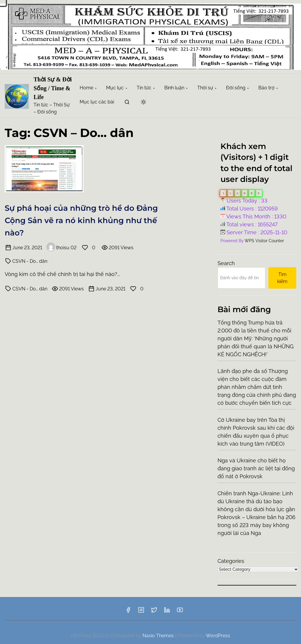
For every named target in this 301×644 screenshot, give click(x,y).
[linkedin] (167, 612)
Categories (231, 561)
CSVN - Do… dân (30, 261)
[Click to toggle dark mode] (143, 102)
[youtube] (180, 612)
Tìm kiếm (282, 278)
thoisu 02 (61, 248)
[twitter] (154, 612)
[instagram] (141, 612)
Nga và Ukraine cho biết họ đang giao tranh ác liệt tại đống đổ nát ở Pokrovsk (256, 468)
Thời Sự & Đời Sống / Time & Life (53, 88)
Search (226, 263)
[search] (127, 103)
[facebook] (128, 612)
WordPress (218, 636)
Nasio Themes (159, 636)
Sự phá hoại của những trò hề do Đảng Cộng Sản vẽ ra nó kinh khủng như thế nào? (81, 220)
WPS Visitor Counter (264, 241)
